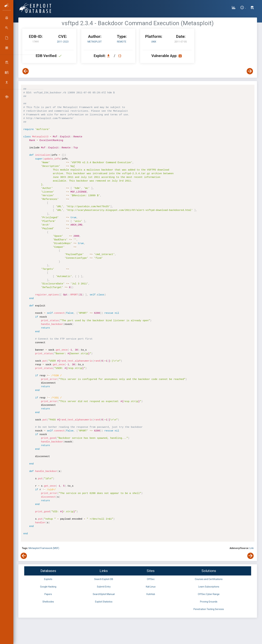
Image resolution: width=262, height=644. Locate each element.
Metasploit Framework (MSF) (44, 548)
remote (122, 42)
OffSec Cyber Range (209, 594)
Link (252, 548)
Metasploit (95, 42)
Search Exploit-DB (104, 579)
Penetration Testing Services (209, 609)
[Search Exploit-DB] (252, 8)
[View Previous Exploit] (26, 71)
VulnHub (151, 594)
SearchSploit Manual (104, 594)
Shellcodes (48, 602)
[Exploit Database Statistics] (234, 8)
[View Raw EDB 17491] (120, 56)
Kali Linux (151, 587)
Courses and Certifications (209, 579)
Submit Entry (104, 587)
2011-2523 (63, 42)
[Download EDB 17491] (109, 56)
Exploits (48, 579)
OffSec (151, 579)
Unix (154, 42)
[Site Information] (243, 8)
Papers (48, 594)
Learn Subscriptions (209, 587)
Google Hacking (48, 587)
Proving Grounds (209, 602)
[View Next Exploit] (250, 71)
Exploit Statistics (104, 602)
